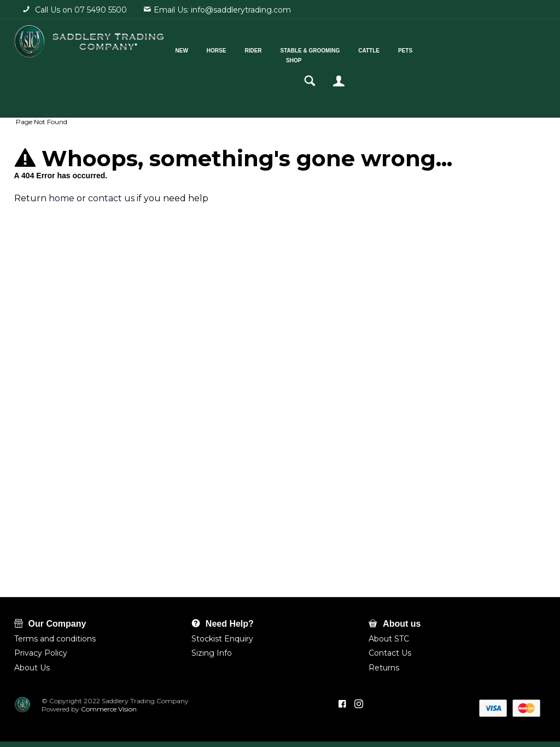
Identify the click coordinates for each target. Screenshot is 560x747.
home (62, 198)
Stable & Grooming (323, 48)
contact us (111, 198)
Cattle (383, 48)
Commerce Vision (108, 709)
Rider (267, 48)
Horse (230, 48)
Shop (307, 58)
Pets (419, 48)
